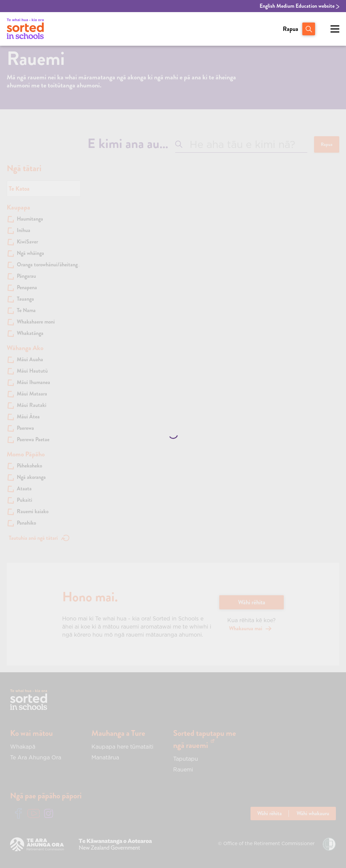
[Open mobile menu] (335, 29)
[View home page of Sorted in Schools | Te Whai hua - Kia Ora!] (25, 29)
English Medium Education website (299, 6)
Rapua (291, 29)
